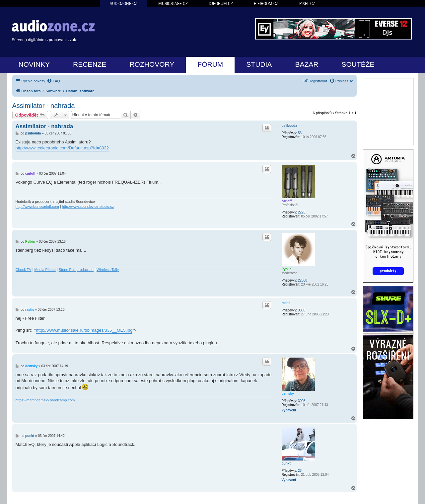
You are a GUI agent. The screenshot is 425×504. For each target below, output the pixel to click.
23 (300, 471)
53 (300, 133)
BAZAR (307, 64)
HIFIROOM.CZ (266, 3)
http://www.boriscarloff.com (37, 207)
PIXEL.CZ (307, 3)
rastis (286, 303)
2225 (302, 212)
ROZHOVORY (152, 64)
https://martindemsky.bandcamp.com (45, 400)
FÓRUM (210, 64)
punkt (286, 463)
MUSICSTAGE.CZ (173, 3)
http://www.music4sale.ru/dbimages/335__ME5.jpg (84, 330)
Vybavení (289, 410)
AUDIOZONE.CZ (124, 3)
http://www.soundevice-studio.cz (88, 207)
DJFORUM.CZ (221, 3)
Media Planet (45, 270)
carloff (287, 201)
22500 (303, 280)
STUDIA (259, 64)
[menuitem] (53, 81)
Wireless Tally (108, 270)
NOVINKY (34, 64)
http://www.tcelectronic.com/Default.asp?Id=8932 (62, 148)
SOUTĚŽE (358, 64)
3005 (302, 310)
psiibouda (289, 126)
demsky (288, 394)
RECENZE (90, 64)
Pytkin (287, 269)
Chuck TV (24, 270)
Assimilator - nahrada (44, 106)
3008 (302, 401)
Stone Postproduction (76, 270)
